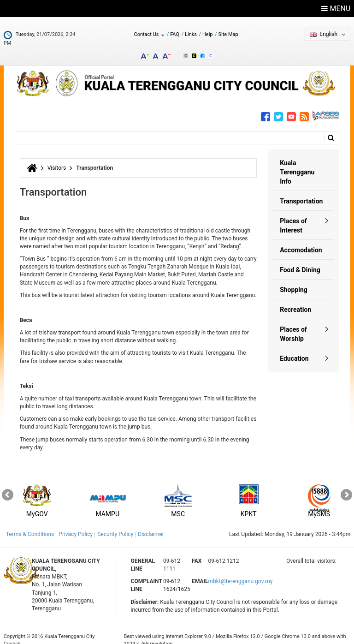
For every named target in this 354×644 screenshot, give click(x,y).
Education (294, 351)
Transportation (301, 193)
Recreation (295, 302)
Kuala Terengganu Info (297, 164)
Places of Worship (293, 326)
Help (208, 34)
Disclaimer (151, 526)
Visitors (57, 160)
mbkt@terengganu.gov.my (241, 573)
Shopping (294, 282)
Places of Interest (293, 218)
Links (191, 34)
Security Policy (115, 526)
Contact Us (149, 34)
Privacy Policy (76, 526)
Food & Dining (300, 262)
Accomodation (301, 242)
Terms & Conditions (30, 526)
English (328, 34)
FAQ (175, 34)
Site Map (228, 34)
